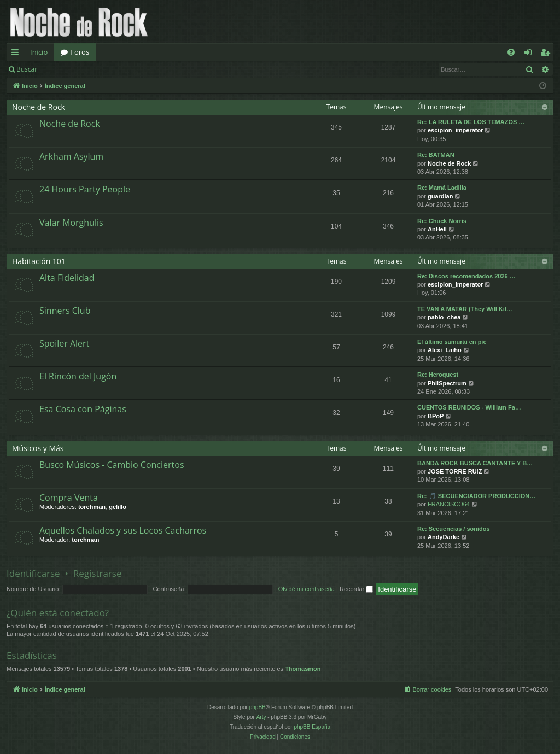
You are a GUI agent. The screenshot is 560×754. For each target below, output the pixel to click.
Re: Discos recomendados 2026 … (466, 276)
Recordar (356, 589)
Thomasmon (303, 669)
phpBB (258, 707)
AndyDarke (444, 537)
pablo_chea (444, 317)
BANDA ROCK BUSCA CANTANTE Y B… (475, 463)
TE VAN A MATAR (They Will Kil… (465, 309)
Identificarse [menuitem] (531, 54)
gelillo (118, 507)
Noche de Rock (39, 107)
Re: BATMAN (436, 155)
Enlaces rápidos (17, 54)
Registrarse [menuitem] (547, 54)
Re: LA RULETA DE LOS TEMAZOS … (471, 122)
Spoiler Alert (64, 343)
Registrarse (124, 69)
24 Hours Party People (85, 189)
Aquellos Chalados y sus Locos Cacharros (123, 530)
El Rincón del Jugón (78, 376)
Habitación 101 (39, 261)
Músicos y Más (38, 448)
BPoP (436, 416)
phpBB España (312, 727)
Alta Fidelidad (67, 278)
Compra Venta (69, 498)
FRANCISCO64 (449, 504)
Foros (80, 52)
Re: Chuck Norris (442, 221)
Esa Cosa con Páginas (83, 409)
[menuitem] (511, 52)
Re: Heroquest (438, 375)
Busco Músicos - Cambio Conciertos (112, 465)
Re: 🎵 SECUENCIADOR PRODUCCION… (476, 496)
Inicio (39, 52)
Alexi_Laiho (445, 350)
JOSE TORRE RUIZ (455, 471)
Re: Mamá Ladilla (442, 188)
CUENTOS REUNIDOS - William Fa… (469, 407)
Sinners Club (65, 311)
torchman (92, 507)
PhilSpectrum (447, 383)
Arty (261, 717)
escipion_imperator (455, 130)
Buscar (27, 69)
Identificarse (72, 69)
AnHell (437, 229)
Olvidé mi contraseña (307, 589)
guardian (440, 196)
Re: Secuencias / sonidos (454, 529)
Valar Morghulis (71, 223)
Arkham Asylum (71, 156)
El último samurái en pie (452, 342)
